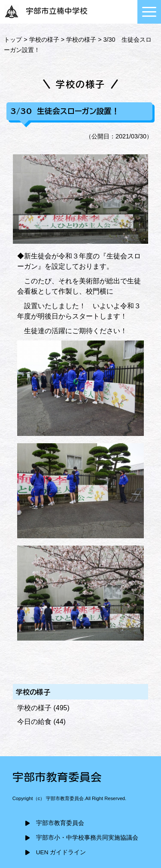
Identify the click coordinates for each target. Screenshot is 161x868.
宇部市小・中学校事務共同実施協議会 (87, 838)
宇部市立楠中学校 (45, 11)
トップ (13, 40)
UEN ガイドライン (61, 852)
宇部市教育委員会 (60, 823)
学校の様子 (44, 40)
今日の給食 (34, 722)
